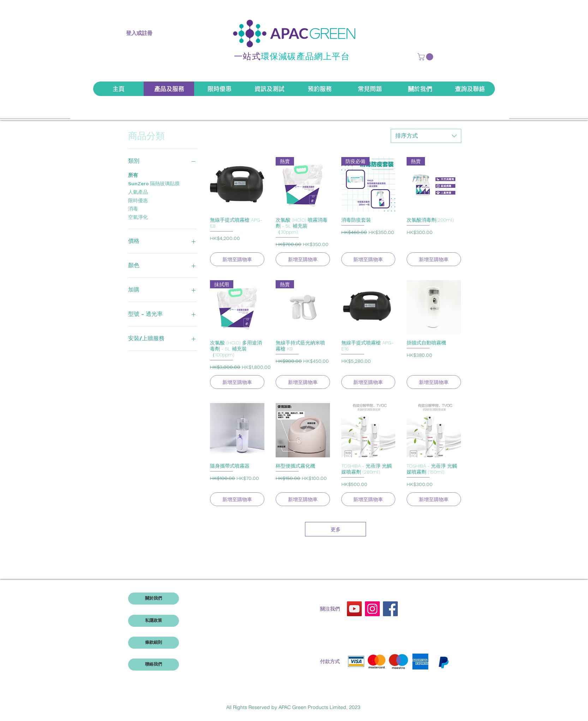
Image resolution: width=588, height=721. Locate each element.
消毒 (133, 208)
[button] (426, 57)
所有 (133, 175)
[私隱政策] (154, 621)
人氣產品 (138, 191)
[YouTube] (354, 609)
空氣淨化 (138, 217)
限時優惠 (138, 200)
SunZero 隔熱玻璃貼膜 (154, 183)
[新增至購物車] (237, 259)
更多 (336, 529)
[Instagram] (372, 609)
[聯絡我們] (154, 665)
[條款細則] (154, 643)
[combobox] (426, 136)
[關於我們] (154, 599)
